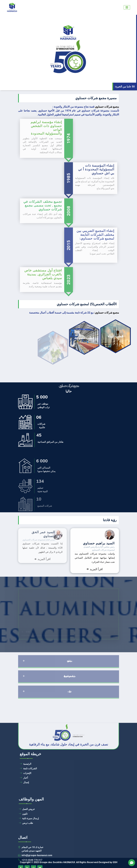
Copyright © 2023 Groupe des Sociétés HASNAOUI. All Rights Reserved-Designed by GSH (69, 862)
